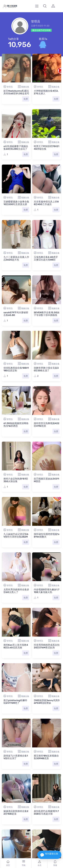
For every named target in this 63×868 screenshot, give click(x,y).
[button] (45, 6)
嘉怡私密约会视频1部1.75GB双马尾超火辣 (46, 784)
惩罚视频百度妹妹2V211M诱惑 (46, 480)
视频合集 (25, 87)
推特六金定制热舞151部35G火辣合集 (16, 480)
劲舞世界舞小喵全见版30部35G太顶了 (46, 369)
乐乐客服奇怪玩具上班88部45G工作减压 (46, 203)
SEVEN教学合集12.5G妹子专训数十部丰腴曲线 (47, 314)
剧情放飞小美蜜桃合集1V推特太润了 (16, 757)
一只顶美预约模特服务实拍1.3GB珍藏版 (47, 837)
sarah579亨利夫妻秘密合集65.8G (16, 314)
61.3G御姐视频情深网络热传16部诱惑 (16, 425)
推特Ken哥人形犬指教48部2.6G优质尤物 (16, 646)
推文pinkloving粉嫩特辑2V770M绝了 (15, 702)
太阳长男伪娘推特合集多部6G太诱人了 (16, 591)
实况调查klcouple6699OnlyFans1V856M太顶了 (16, 838)
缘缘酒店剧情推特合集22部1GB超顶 (16, 784)
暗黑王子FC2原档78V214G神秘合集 (46, 148)
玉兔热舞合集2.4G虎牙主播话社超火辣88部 (46, 258)
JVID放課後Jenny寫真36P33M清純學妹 (47, 702)
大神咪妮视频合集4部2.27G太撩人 (46, 92)
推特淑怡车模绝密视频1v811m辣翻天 (47, 535)
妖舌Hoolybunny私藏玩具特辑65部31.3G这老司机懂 (16, 94)
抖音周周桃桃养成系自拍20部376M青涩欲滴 (47, 646)
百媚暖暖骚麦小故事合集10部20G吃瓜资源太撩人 (16, 204)
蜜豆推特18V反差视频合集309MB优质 (46, 757)
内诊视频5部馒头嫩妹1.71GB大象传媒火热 (47, 591)
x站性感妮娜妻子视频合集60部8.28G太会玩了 (16, 148)
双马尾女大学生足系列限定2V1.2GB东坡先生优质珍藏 (16, 812)
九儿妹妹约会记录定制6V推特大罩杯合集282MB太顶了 (16, 537)
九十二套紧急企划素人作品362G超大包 (16, 258)
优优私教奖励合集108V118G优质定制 (16, 369)
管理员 (10, 87)
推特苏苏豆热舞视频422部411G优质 (47, 425)
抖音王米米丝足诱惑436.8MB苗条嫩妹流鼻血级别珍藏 (46, 812)
